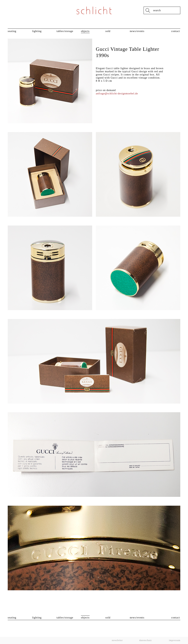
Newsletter (117, 640)
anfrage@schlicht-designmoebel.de (117, 94)
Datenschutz (146, 640)
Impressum (174, 640)
